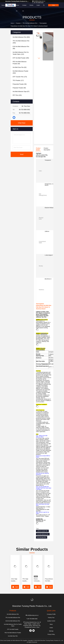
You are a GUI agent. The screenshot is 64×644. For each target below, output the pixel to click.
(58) (20, 63)
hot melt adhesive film (43, 534)
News (51, 624)
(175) (20, 77)
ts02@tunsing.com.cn (39, 1)
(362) (20, 72)
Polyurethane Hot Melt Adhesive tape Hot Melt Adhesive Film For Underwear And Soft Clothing (49, 580)
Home (3, 5)
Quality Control (51, 621)
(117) (18, 80)
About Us (17, 6)
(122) (21, 53)
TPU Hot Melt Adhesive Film (30, 23)
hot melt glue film (42, 537)
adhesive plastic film (42, 531)
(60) (19, 88)
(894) (21, 37)
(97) (21, 92)
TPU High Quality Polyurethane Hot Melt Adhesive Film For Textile (26, 580)
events (31, 5)
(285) (21, 58)
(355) (21, 42)
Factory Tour (51, 618)
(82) (20, 67)
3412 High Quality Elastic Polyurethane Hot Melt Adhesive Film (15, 580)
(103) (17, 95)
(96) (21, 48)
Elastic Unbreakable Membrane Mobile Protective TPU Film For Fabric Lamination (38, 580)
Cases (51, 628)
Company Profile (51, 614)
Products (10, 5)
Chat (53, 5)
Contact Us (24, 6)
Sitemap (51, 631)
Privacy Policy (51, 634)
